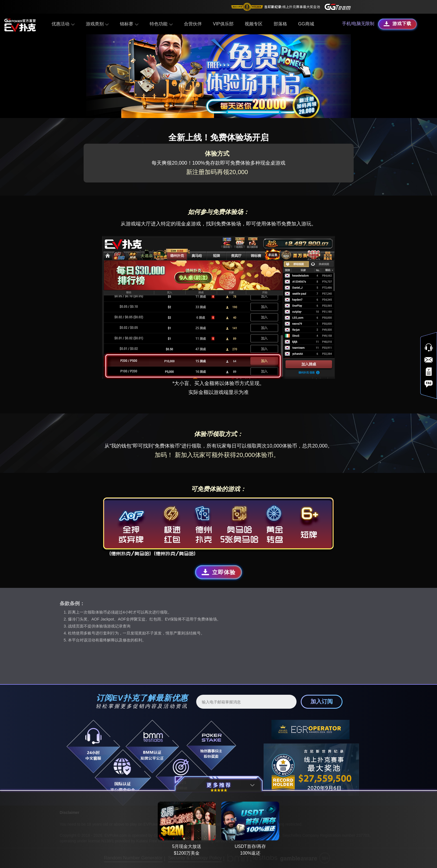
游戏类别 (97, 24)
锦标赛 (129, 24)
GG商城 (305, 24)
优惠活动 (64, 24)
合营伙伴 (192, 24)
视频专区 (253, 24)
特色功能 (161, 24)
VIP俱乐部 (222, 24)
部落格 (280, 24)
